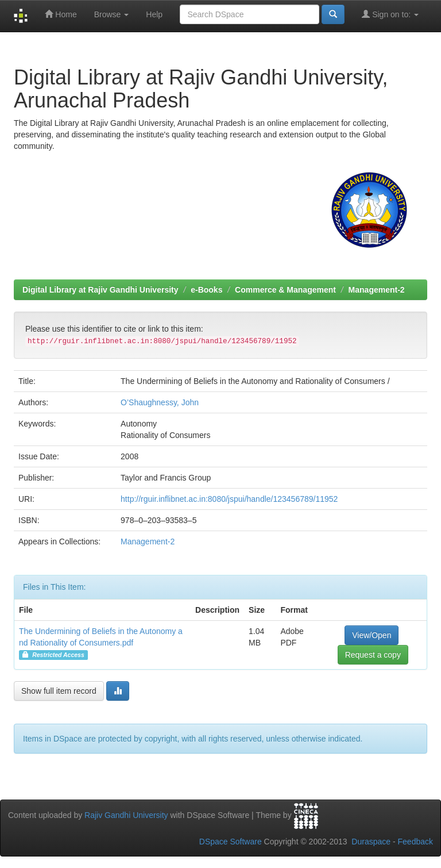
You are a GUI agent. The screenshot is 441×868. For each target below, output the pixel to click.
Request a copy (373, 655)
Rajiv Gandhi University (126, 815)
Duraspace (371, 842)
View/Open (372, 635)
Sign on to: (390, 14)
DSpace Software (231, 842)
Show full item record (59, 691)
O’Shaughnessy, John (160, 402)
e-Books (206, 290)
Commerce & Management (285, 290)
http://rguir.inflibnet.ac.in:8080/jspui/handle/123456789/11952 (229, 499)
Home (61, 14)
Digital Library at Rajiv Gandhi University (100, 290)
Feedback (415, 842)
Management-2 (377, 290)
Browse (112, 14)
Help (154, 14)
